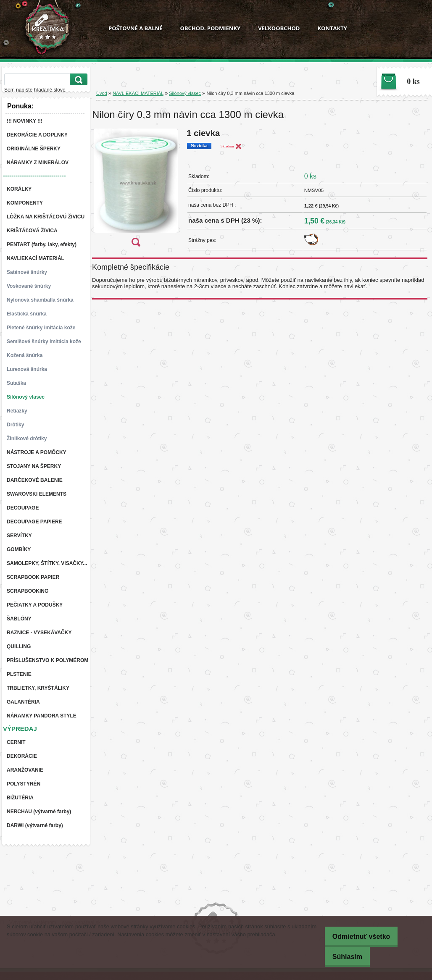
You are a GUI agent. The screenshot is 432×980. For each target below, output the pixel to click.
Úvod (102, 93)
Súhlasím (342, 957)
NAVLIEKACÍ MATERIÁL (138, 93)
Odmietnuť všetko (356, 937)
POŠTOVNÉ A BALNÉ (135, 28)
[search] (77, 80)
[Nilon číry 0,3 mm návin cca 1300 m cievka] (136, 190)
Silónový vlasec (185, 93)
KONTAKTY (332, 28)
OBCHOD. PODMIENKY (210, 28)
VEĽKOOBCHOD (279, 28)
